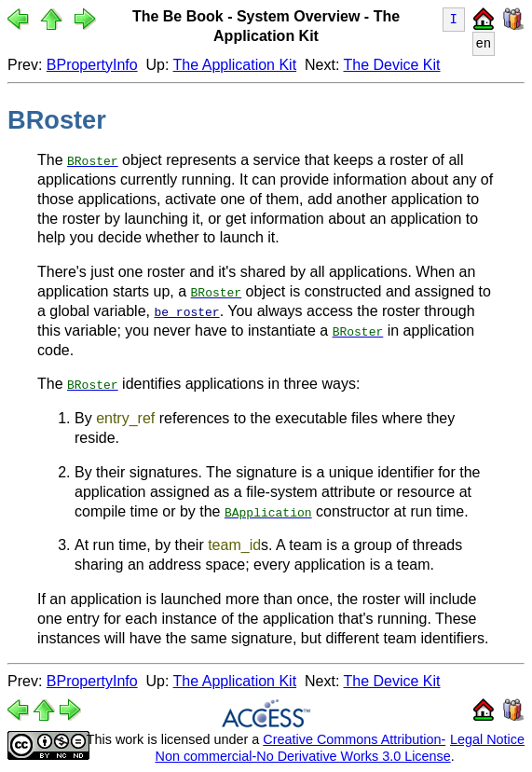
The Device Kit (392, 65)
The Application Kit (235, 65)
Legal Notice (487, 738)
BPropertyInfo (92, 65)
